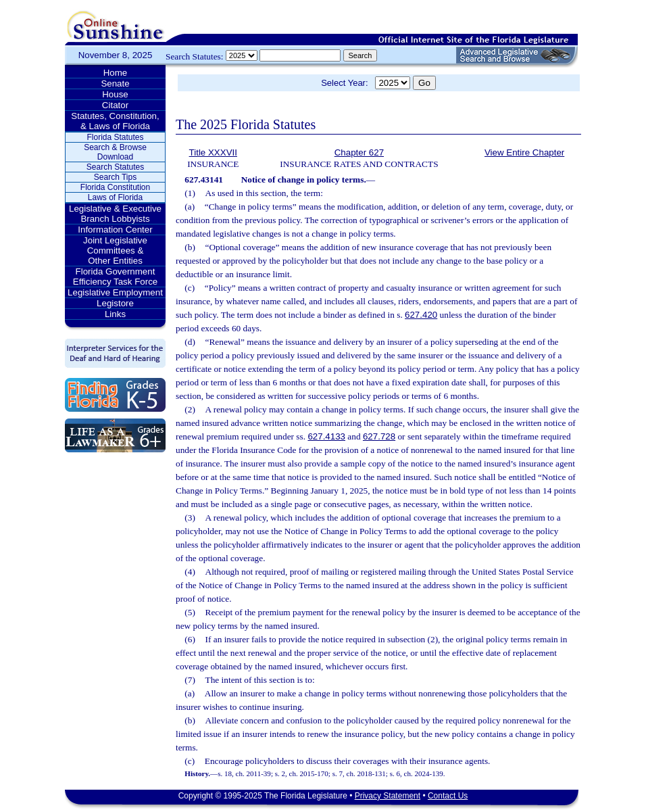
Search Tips (115, 177)
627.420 (421, 315)
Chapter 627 (359, 152)
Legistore (115, 303)
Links (115, 314)
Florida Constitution (115, 187)
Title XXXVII (213, 152)
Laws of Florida (115, 197)
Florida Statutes (115, 137)
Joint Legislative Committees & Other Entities (115, 250)
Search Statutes (115, 167)
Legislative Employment (115, 292)
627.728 (379, 436)
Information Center (115, 230)
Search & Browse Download (115, 152)
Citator (115, 105)
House (115, 94)
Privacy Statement (388, 796)
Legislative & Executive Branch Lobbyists (115, 214)
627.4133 (326, 436)
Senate (115, 83)
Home (116, 73)
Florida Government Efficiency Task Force (115, 277)
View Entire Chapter (524, 152)
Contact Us (448, 796)
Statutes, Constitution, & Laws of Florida (115, 121)
